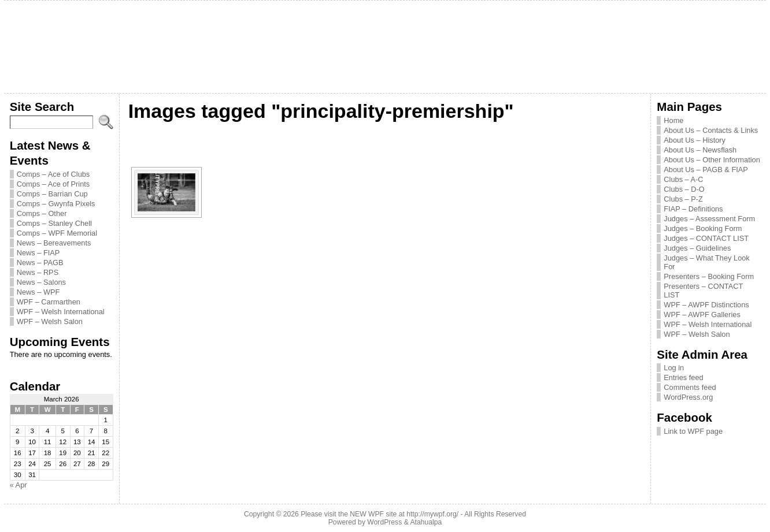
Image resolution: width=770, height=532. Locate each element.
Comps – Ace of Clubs (53, 174)
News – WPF (38, 292)
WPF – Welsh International (61, 312)
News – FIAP (38, 253)
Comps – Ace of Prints (53, 184)
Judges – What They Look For (706, 262)
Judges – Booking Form (703, 228)
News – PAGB (40, 263)
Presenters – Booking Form (709, 276)
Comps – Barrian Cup (52, 194)
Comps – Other (42, 213)
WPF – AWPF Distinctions (706, 305)
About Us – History (695, 140)
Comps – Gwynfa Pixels (56, 204)
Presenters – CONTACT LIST (703, 291)
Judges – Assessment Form (709, 219)
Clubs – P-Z (683, 199)
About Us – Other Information (712, 160)
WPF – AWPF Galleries (702, 315)
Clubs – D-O (684, 189)
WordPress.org (688, 397)
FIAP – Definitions (693, 209)
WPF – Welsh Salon (50, 321)
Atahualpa (426, 522)
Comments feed (690, 387)
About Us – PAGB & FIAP (706, 170)
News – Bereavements (54, 243)
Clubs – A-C (683, 179)
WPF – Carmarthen (49, 302)
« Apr (18, 485)
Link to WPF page (693, 431)
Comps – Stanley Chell (54, 223)
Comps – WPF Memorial (57, 233)
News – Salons (41, 282)
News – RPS (38, 272)
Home (673, 120)
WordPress (384, 522)
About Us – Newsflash (700, 150)
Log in (674, 368)
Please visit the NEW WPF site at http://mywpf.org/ (380, 514)
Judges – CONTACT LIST (706, 238)
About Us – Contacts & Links (711, 130)
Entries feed (683, 377)
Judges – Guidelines (697, 248)
